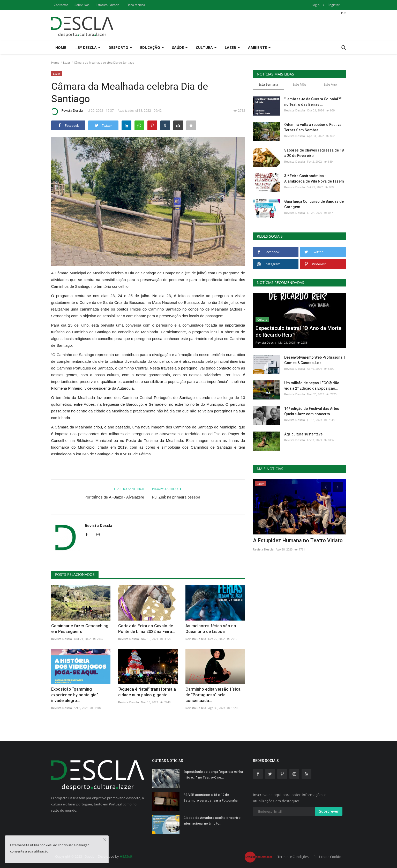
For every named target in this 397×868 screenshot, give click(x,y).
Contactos (61, 5)
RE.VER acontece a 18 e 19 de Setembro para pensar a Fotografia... (212, 798)
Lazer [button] (232, 47)
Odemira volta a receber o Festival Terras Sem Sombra (313, 127)
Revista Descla (67, 111)
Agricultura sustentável (304, 434)
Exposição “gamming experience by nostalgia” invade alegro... (75, 695)
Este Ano (330, 84)
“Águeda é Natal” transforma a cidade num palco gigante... (147, 692)
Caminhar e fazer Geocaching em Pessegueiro (80, 629)
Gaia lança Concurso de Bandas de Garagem (314, 204)
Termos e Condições (293, 857)
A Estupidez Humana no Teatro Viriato (298, 540)
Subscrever (329, 811)
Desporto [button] (120, 47)
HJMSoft (126, 856)
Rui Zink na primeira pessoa (176, 497)
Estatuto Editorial (108, 5)
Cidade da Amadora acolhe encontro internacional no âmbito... (212, 821)
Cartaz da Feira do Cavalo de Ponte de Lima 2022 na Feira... (147, 629)
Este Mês (299, 84)
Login (316, 5)
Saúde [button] (180, 47)
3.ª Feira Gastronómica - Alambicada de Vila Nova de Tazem (314, 179)
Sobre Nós (82, 5)
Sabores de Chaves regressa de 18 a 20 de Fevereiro (314, 153)
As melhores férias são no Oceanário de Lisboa (211, 629)
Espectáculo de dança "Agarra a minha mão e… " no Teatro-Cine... (213, 775)
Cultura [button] (206, 47)
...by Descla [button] (87, 47)
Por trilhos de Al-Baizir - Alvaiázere (114, 497)
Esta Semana (268, 84)
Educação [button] (152, 47)
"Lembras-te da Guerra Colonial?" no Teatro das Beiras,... (313, 102)
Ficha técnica (136, 5)
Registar (334, 5)
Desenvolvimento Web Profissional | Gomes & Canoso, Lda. (315, 360)
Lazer (67, 62)
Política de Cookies (328, 857)
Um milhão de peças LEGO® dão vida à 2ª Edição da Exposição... (312, 386)
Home (61, 47)
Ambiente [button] (259, 47)
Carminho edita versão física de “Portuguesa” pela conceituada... (213, 695)
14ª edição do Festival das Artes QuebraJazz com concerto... (312, 411)
